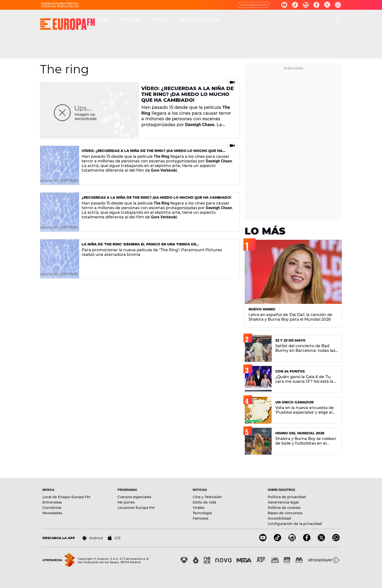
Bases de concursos (285, 513)
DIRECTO (122, 19)
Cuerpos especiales (134, 497)
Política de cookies (284, 508)
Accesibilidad (279, 518)
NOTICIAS (230, 19)
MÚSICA (172, 19)
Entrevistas (52, 502)
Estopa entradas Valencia (60, 3)
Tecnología (202, 513)
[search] (339, 19)
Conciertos (52, 508)
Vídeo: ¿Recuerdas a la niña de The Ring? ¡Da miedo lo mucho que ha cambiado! (187, 94)
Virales (199, 508)
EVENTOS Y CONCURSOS (269, 19)
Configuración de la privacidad (295, 524)
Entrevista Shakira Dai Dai (60, 6)
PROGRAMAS (200, 19)
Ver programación (253, 5)
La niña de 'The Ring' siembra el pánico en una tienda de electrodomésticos (139, 246)
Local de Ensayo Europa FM (66, 497)
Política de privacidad (287, 497)
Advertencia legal (283, 502)
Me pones (126, 502)
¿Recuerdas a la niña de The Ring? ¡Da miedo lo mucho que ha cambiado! (156, 197)
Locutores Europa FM (136, 508)
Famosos (201, 518)
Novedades (52, 513)
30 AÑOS (147, 19)
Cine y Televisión (207, 497)
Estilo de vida (204, 502)
